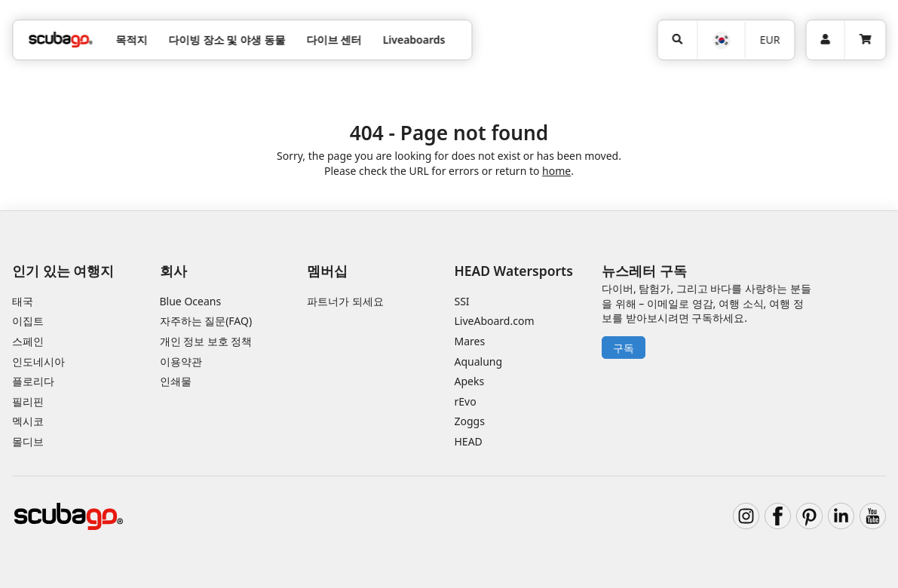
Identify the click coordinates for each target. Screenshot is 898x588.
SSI (462, 301)
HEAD (469, 441)
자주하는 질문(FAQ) (206, 321)
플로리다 (33, 381)
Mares (470, 341)
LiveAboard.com (495, 321)
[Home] (60, 40)
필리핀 (28, 401)
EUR (770, 40)
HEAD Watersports (514, 271)
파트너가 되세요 (345, 301)
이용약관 (181, 361)
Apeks (470, 381)
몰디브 (28, 441)
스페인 (28, 341)
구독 (624, 348)
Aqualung (479, 361)
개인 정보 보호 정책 (206, 341)
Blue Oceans (191, 301)
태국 (23, 301)
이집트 (28, 321)
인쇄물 (176, 381)
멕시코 (28, 421)
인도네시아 (38, 361)
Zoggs (470, 421)
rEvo (466, 401)
